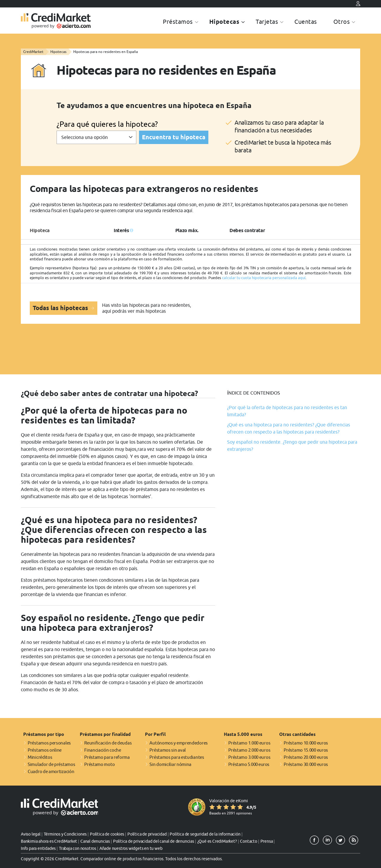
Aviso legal (31, 834)
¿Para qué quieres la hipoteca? (107, 124)
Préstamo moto (99, 764)
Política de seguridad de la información (205, 834)
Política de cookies (107, 834)
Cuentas (306, 22)
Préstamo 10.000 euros (306, 743)
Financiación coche (103, 750)
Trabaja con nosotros (78, 848)
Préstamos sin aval (168, 750)
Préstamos (178, 22)
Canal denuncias (95, 841)
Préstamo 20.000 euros (306, 757)
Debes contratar (247, 230)
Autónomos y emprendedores (179, 743)
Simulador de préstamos (51, 764)
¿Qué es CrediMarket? (217, 841)
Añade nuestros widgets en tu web (131, 848)
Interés (121, 230)
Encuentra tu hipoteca (174, 137)
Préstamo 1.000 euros (249, 743)
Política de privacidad (147, 834)
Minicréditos (40, 757)
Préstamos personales (49, 743)
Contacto (248, 841)
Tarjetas (267, 22)
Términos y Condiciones (65, 834)
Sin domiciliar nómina (170, 764)
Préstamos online (45, 750)
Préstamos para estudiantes (177, 757)
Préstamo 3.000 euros (249, 757)
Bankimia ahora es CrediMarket (49, 841)
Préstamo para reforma (107, 757)
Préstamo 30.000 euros (306, 764)
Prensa (267, 841)
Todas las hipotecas (61, 308)
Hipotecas (224, 22)
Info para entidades (38, 848)
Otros (342, 22)
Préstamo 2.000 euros (249, 750)
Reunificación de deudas (108, 743)
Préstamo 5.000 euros (249, 764)
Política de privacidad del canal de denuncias (154, 841)
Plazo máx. (187, 230)
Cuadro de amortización (51, 771)
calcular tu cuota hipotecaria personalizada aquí (264, 278)
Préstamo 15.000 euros (306, 750)
